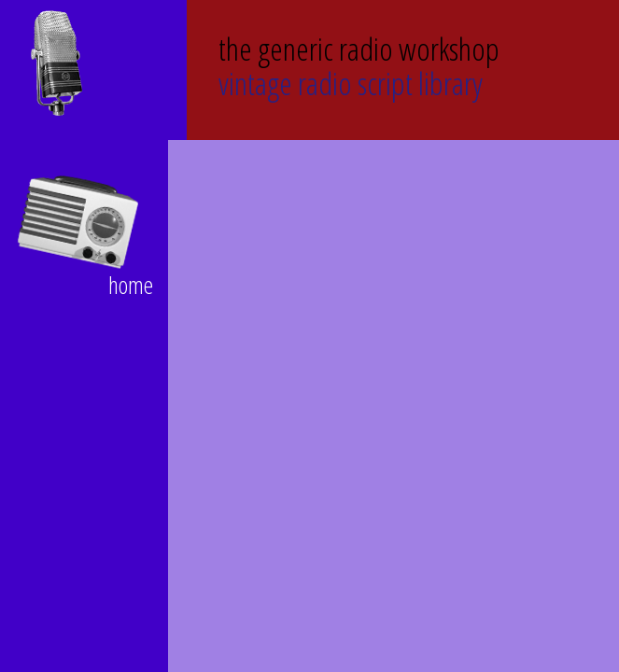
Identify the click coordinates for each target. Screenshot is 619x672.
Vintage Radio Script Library (359, 64)
